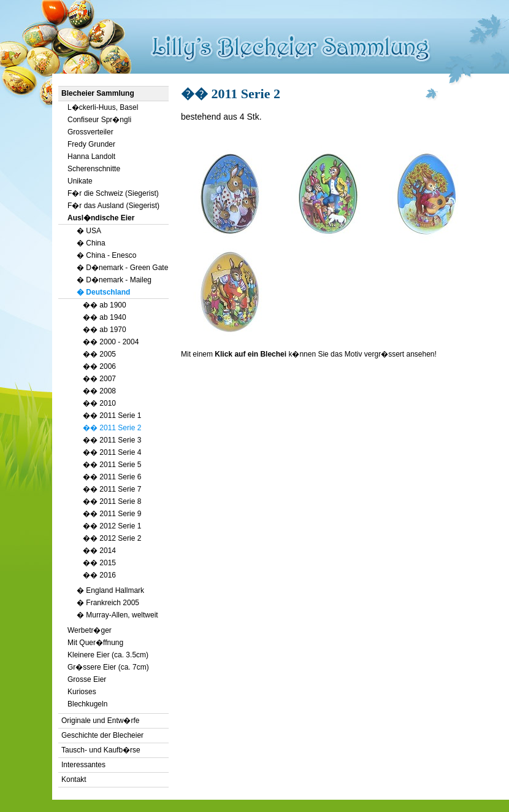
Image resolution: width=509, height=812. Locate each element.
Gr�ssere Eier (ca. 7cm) (108, 667)
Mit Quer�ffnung (95, 643)
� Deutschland (103, 292)
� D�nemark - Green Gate (122, 268)
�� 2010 (99, 403)
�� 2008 (99, 391)
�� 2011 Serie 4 (112, 452)
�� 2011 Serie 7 (112, 489)
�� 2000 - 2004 (111, 342)
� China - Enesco (106, 255)
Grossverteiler (90, 132)
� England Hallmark (110, 590)
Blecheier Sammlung (98, 93)
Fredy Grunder (91, 144)
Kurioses (82, 692)
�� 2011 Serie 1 (112, 416)
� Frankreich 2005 (108, 603)
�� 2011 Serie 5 (112, 465)
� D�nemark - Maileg (114, 280)
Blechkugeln (87, 704)
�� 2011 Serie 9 (112, 514)
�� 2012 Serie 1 (112, 526)
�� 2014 (99, 551)
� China (91, 243)
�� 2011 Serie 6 (112, 477)
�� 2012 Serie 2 (112, 538)
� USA (89, 231)
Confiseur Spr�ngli (99, 120)
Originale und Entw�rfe (100, 721)
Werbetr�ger (90, 630)
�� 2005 (99, 354)
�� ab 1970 (105, 330)
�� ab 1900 (105, 305)
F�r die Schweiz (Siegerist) (113, 193)
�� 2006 (99, 366)
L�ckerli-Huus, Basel (103, 107)
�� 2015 (99, 563)
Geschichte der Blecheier (102, 735)
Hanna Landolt (91, 157)
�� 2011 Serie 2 (112, 428)
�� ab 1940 (105, 317)
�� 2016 (99, 575)
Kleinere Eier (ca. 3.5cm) (108, 655)
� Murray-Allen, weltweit (117, 615)
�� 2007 (99, 379)
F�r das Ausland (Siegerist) (113, 206)
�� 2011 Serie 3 (112, 440)
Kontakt (74, 779)
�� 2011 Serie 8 (112, 501)
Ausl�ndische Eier (101, 218)
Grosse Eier (87, 679)
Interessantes (83, 765)
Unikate (80, 181)
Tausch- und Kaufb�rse (101, 750)
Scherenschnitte (94, 169)
